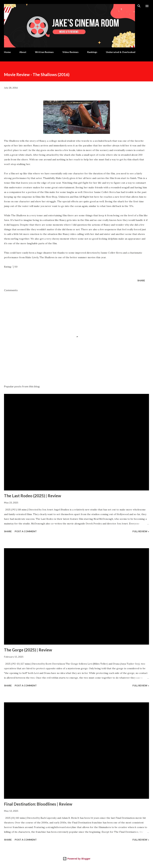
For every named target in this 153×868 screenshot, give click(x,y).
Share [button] (141, 280)
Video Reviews (70, 52)
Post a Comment (26, 531)
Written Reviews (44, 52)
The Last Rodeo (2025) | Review (33, 496)
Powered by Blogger (77, 859)
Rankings (92, 52)
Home (7, 52)
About (23, 52)
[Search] (139, 6)
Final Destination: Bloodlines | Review (38, 804)
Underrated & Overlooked (121, 52)
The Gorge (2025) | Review (28, 650)
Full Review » (141, 531)
